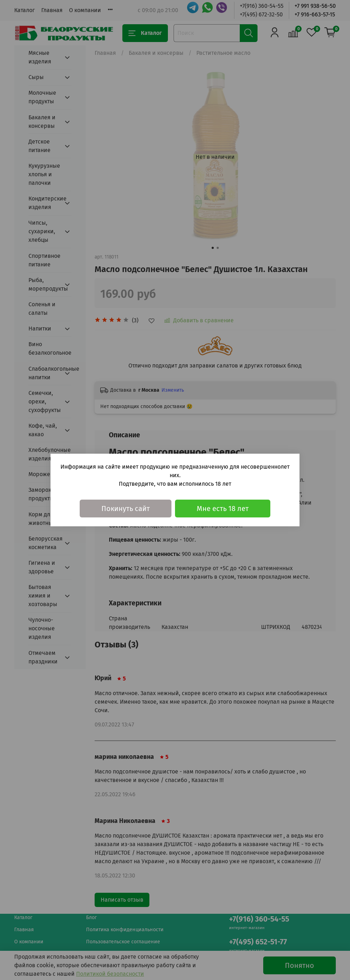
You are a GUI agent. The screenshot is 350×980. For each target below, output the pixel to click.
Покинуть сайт (126, 509)
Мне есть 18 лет (223, 509)
